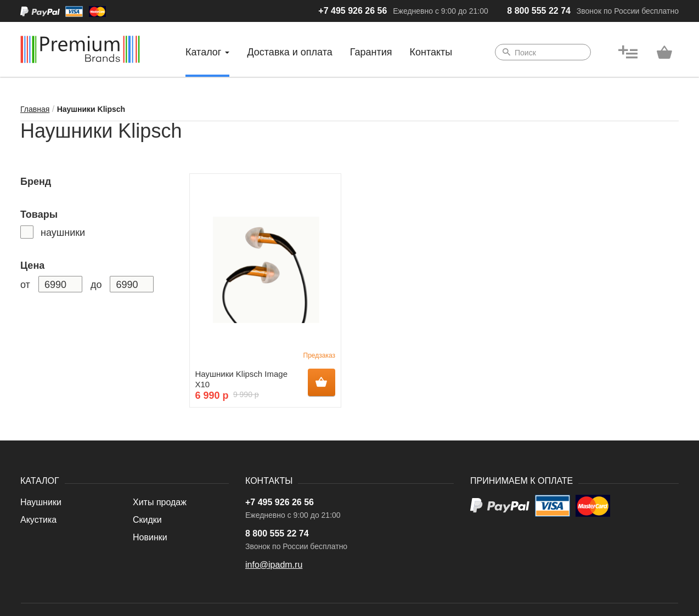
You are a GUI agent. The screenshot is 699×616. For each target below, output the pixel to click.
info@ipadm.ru (274, 565)
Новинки (150, 537)
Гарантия (371, 52)
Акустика (38, 520)
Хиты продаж (160, 502)
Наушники (41, 502)
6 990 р (212, 395)
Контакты (431, 52)
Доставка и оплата (289, 52)
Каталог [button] (207, 52)
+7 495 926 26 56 (353, 11)
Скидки (147, 520)
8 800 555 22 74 (539, 11)
